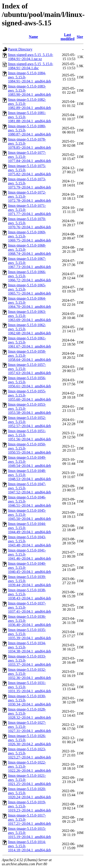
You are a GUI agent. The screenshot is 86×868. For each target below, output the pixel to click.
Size (80, 37)
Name (33, 37)
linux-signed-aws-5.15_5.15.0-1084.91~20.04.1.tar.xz (31, 57)
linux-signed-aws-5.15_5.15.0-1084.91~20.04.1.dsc (31, 66)
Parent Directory (20, 49)
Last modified (67, 37)
